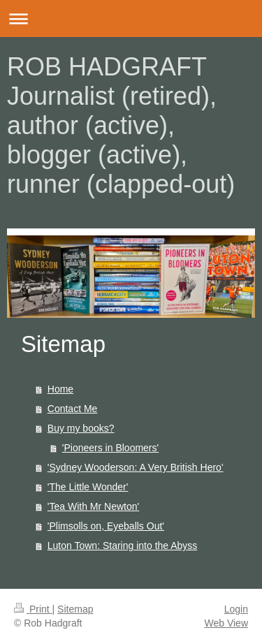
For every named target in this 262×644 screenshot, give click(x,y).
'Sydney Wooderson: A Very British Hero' (136, 467)
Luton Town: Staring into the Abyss (123, 546)
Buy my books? (81, 428)
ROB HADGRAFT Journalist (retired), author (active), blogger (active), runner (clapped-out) (121, 125)
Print (33, 609)
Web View (226, 623)
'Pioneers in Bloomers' (110, 448)
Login (236, 609)
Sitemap (75, 609)
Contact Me (73, 409)
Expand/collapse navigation (131, 19)
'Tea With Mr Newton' (93, 506)
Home (60, 389)
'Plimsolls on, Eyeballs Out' (106, 526)
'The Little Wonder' (88, 487)
